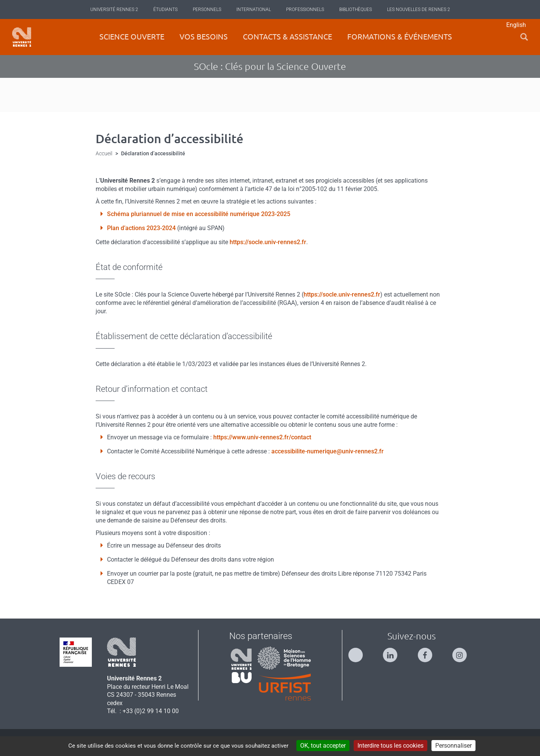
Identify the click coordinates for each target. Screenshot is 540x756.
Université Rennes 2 (114, 9)
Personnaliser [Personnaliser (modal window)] (453, 746)
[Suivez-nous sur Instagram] (463, 652)
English (516, 25)
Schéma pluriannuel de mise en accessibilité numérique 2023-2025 (199, 214)
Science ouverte (132, 37)
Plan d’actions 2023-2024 (141, 228)
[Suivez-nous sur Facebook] (429, 652)
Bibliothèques (356, 9)
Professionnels (305, 9)
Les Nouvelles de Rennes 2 (419, 9)
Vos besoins (204, 37)
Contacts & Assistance (287, 37)
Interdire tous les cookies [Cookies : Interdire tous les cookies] (390, 746)
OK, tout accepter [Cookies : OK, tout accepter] (323, 746)
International (254, 9)
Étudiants (165, 9)
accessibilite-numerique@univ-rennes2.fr (327, 451)
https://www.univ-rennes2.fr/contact (262, 437)
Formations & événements (400, 37)
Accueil (104, 153)
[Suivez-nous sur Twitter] (359, 652)
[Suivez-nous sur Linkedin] (394, 652)
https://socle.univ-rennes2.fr (268, 242)
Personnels (207, 9)
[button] (524, 37)
